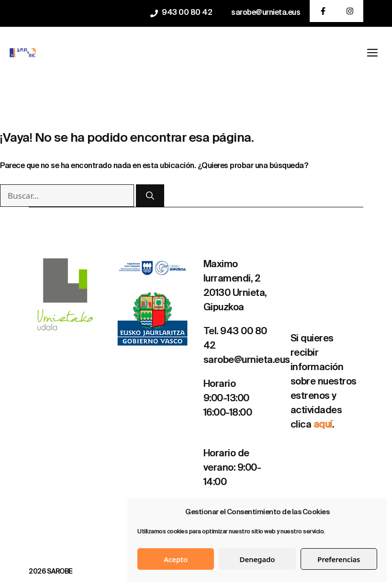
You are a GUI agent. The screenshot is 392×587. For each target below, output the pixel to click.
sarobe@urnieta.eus (266, 13)
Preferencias (339, 559)
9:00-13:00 (226, 399)
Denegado (258, 559)
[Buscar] (150, 196)
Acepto (176, 559)
